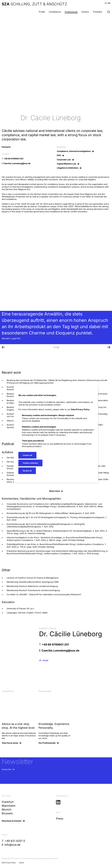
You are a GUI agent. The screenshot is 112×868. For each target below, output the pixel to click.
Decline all (27, 471)
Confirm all (27, 455)
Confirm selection (30, 463)
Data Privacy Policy (80, 409)
